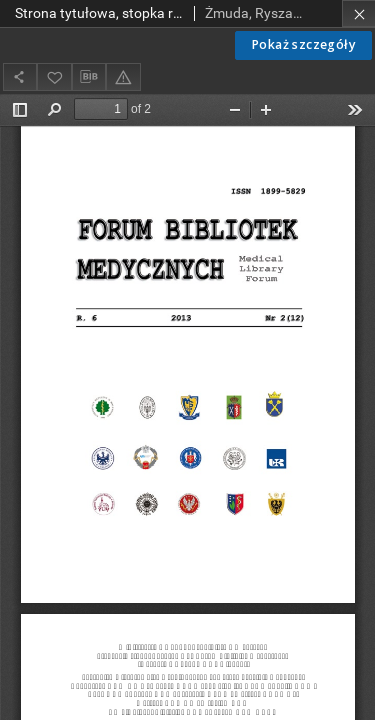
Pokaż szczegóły (303, 44)
